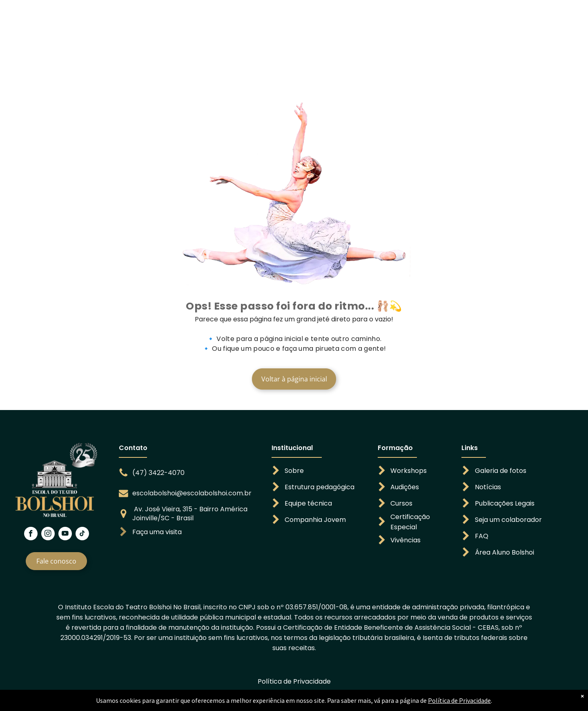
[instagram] (48, 535)
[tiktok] (82, 535)
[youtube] (65, 535)
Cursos (401, 503)
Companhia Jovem (315, 520)
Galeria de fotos (501, 471)
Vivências (405, 540)
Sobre (294, 471)
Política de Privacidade (294, 681)
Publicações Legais (505, 503)
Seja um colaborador (508, 520)
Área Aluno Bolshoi (504, 552)
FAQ (482, 536)
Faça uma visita (157, 532)
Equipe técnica (308, 503)
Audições (405, 487)
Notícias (488, 487)
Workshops (409, 471)
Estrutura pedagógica (320, 487)
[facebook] (31, 535)
